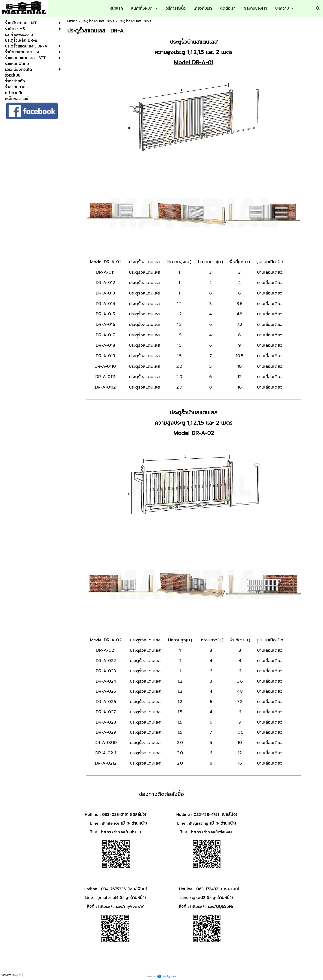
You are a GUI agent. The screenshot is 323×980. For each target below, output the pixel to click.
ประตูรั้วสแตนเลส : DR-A (98, 21)
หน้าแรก (72, 21)
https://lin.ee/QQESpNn (212, 906)
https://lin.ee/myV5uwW (121, 906)
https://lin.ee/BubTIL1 (121, 832)
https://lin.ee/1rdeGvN (212, 832)
